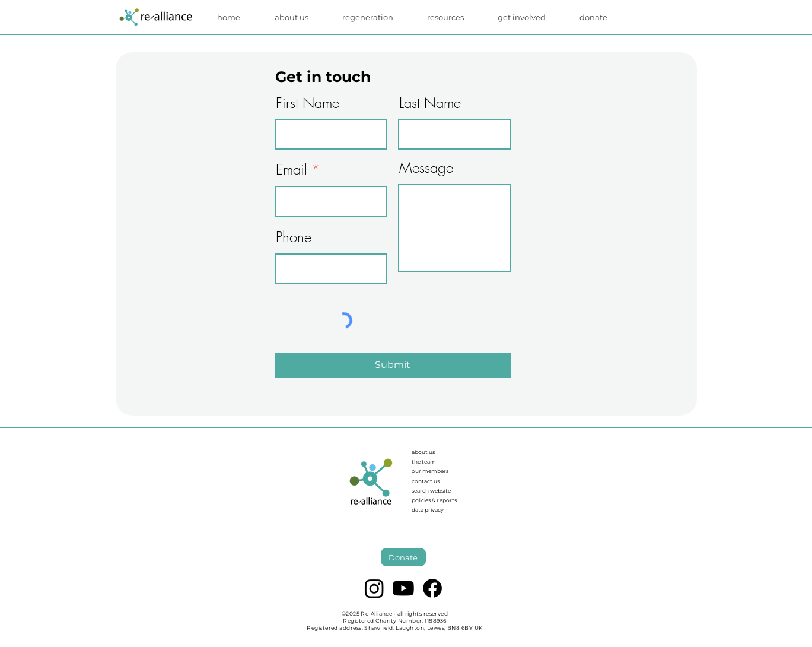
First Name (308, 103)
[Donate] (403, 557)
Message (426, 167)
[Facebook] (432, 588)
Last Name (430, 103)
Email (292, 169)
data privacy (428, 510)
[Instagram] (374, 588)
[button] (453, 17)
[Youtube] (403, 588)
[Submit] (393, 365)
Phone (294, 237)
